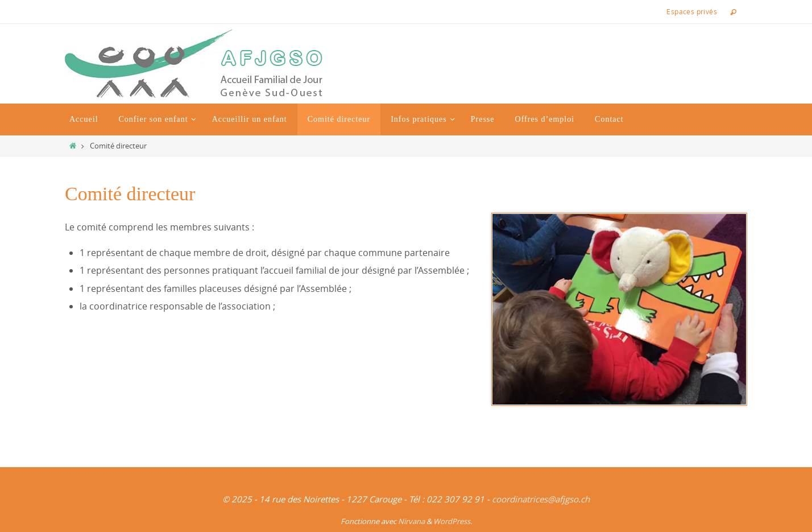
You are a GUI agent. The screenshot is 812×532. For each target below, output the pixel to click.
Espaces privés (692, 11)
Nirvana (411, 521)
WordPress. (453, 521)
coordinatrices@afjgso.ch (541, 499)
